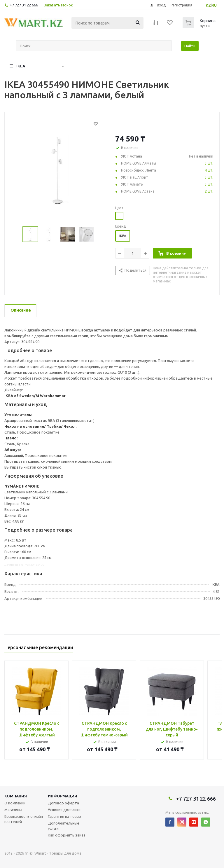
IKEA (21, 66)
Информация (62, 796)
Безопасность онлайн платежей (24, 819)
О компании (15, 803)
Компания (16, 796)
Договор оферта (63, 803)
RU (214, 5)
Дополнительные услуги (64, 826)
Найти (190, 46)
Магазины (13, 810)
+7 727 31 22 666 (24, 5)
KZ (208, 5)
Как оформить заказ (67, 835)
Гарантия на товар (64, 816)
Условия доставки (64, 810)
